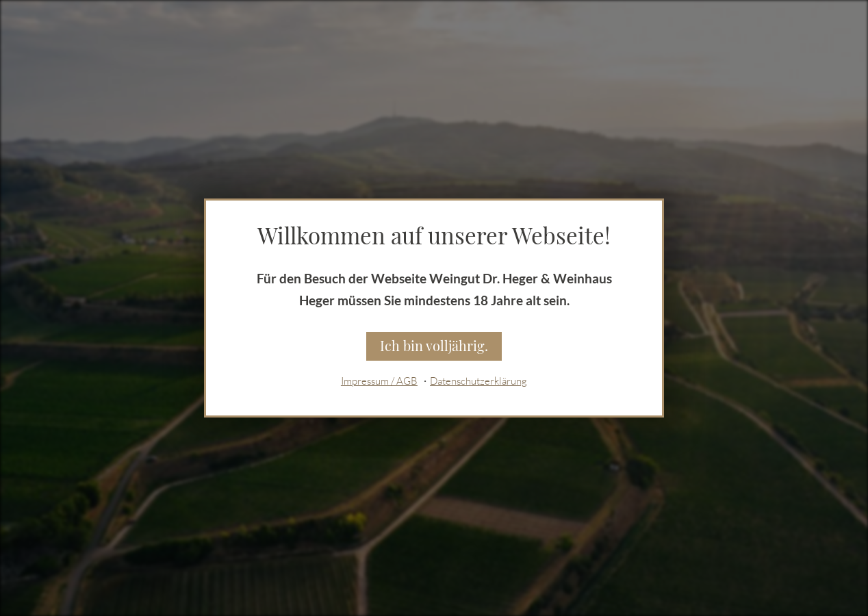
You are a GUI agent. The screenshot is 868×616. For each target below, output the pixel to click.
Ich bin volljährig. (434, 345)
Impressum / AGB (379, 383)
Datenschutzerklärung (478, 383)
